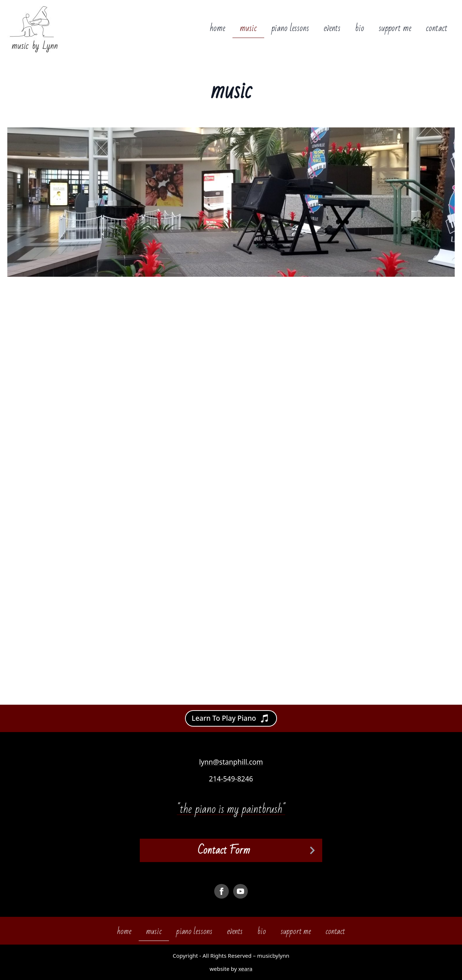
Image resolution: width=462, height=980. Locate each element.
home (217, 28)
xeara (245, 969)
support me (395, 28)
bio (360, 28)
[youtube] (240, 891)
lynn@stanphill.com (231, 762)
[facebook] (222, 891)
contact (437, 28)
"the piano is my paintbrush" (231, 809)
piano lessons (290, 28)
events (332, 28)
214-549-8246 (231, 779)
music (248, 28)
